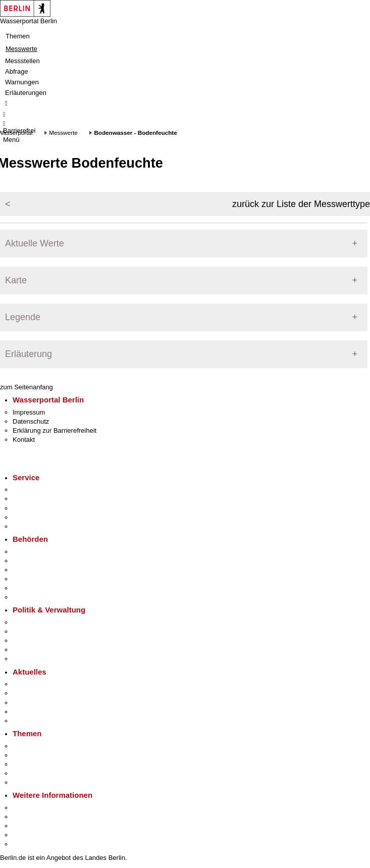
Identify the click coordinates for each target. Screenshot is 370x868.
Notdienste (28, 517)
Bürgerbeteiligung (38, 641)
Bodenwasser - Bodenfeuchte (135, 133)
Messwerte (21, 49)
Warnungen (22, 82)
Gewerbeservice (36, 526)
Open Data (29, 650)
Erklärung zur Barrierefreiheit (55, 430)
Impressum (29, 412)
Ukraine (24, 712)
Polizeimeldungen (39, 693)
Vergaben (27, 659)
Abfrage (17, 71)
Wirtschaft (27, 826)
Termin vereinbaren (41, 499)
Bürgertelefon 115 (39, 508)
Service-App (31, 490)
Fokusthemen (33, 746)
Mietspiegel (29, 773)
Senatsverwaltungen (42, 561)
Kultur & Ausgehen (40, 808)
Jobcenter (27, 588)
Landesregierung (37, 622)
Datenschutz (31, 421)
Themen (18, 36)
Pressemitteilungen (41, 684)
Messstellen (22, 61)
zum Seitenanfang (27, 387)
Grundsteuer (31, 782)
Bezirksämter (32, 570)
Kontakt (24, 440)
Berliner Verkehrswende (47, 755)
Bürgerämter (31, 579)
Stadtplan (27, 844)
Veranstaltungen (36, 703)
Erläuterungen (26, 93)
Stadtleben (28, 835)
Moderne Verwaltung (43, 764)
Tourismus (28, 817)
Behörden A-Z (33, 552)
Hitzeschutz (30, 721)
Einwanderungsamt (41, 597)
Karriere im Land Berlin (46, 631)
